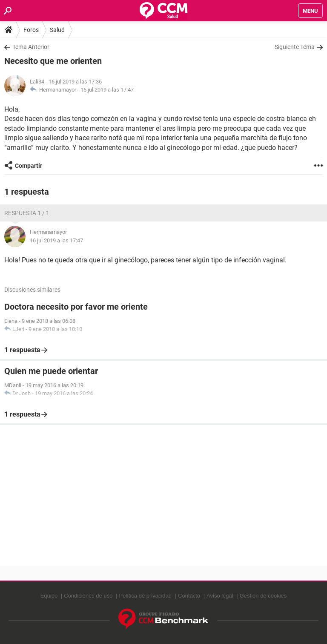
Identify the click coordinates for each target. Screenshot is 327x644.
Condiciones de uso (88, 596)
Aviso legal (220, 596)
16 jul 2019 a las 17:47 (107, 90)
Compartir (29, 166)
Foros (31, 30)
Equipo (49, 596)
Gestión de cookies (263, 596)
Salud (57, 30)
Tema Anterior (31, 47)
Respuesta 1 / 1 (27, 213)
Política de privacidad (145, 596)
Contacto (189, 596)
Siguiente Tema (295, 47)
